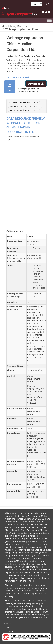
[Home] (3, 26)
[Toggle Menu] (49, 20)
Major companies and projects (24, 110)
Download (36, 84)
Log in (47, 4)
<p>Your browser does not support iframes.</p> (26, 180)
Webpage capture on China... (23, 29)
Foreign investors (18, 106)
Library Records (18, 26)
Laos (6, 8)
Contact (7, 627)
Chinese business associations (24, 102)
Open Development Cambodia (32, 56)
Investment (35, 106)
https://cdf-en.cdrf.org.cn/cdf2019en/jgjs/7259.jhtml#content (36, 440)
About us (8, 623)
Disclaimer (9, 632)
